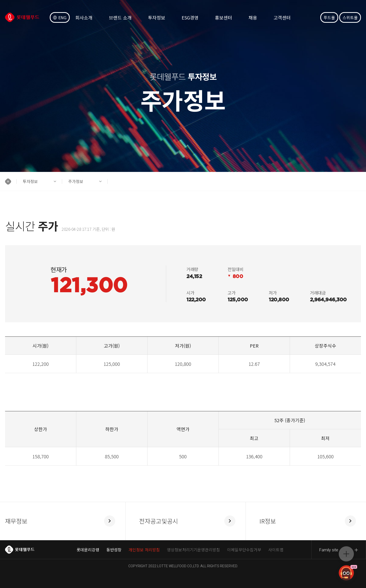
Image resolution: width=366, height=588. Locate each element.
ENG (60, 17)
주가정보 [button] (76, 181)
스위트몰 (350, 17)
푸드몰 (329, 17)
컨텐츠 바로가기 (0, 0)
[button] (11, 181)
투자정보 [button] (30, 181)
